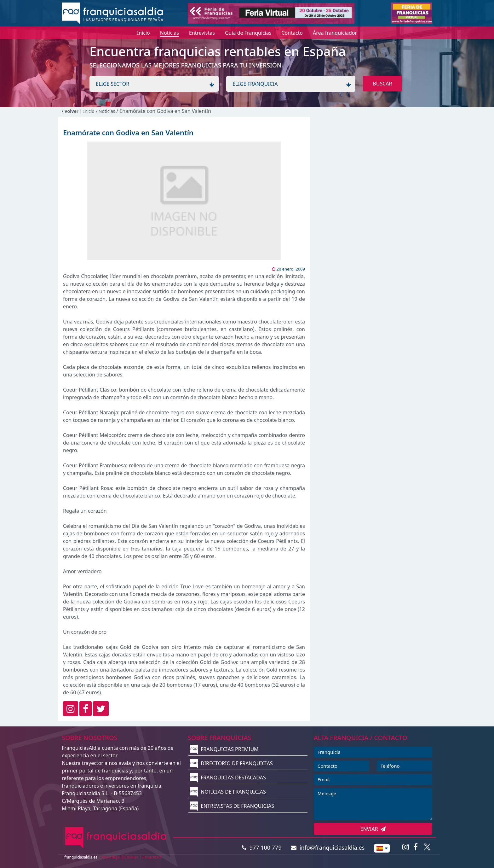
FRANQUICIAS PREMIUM (224, 749)
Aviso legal (111, 857)
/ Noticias (106, 111)
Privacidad (152, 857)
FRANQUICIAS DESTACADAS (228, 778)
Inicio (89, 111)
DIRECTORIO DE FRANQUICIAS (231, 763)
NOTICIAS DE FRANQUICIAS (228, 792)
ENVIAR (373, 829)
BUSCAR (382, 84)
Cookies (131, 857)
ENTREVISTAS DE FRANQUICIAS (232, 806)
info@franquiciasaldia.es (328, 848)
